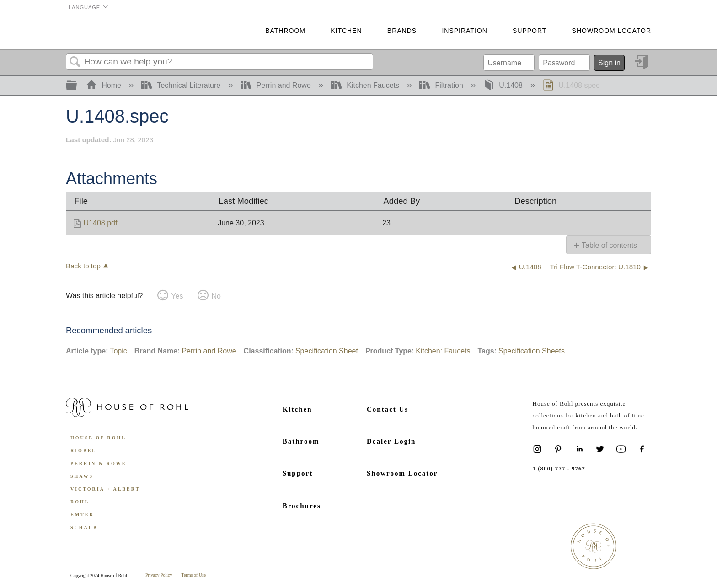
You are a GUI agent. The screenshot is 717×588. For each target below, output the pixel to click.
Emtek (82, 515)
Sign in (609, 63)
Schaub (84, 527)
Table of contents (609, 245)
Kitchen (346, 31)
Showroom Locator (612, 31)
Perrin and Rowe (277, 85)
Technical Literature (182, 85)
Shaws (82, 476)
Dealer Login (391, 441)
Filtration (442, 85)
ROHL (80, 502)
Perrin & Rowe (98, 463)
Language (84, 7)
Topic (118, 351)
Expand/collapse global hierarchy (77, 86)
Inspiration (464, 31)
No (216, 296)
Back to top (83, 266)
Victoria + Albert (105, 489)
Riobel (83, 451)
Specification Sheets (532, 351)
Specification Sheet (327, 351)
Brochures (302, 506)
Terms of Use (194, 575)
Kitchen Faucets (366, 85)
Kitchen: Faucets (443, 351)
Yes (177, 296)
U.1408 (504, 85)
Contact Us (388, 409)
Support (530, 31)
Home (105, 85)
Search (75, 62)
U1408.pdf (101, 223)
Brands (402, 31)
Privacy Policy (159, 575)
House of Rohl (98, 438)
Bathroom (285, 31)
